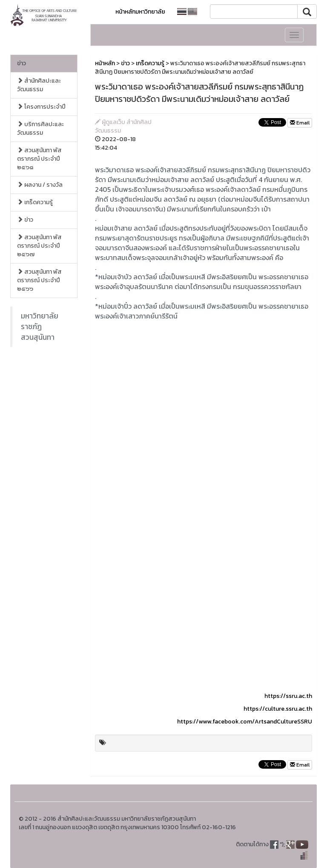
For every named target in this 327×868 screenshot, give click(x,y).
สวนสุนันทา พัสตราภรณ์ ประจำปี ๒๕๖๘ (39, 159)
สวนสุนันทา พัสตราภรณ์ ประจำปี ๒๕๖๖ (39, 280)
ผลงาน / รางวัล (40, 185)
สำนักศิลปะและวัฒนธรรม (39, 85)
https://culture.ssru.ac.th (278, 709)
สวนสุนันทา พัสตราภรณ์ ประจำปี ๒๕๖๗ (39, 246)
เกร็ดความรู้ (35, 202)
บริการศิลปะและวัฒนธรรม (40, 129)
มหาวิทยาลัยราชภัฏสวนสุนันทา (40, 327)
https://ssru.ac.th (288, 696)
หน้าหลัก (105, 63)
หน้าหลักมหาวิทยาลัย (140, 12)
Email (300, 123)
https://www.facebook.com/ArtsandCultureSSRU (245, 722)
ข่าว (22, 63)
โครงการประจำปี (41, 107)
